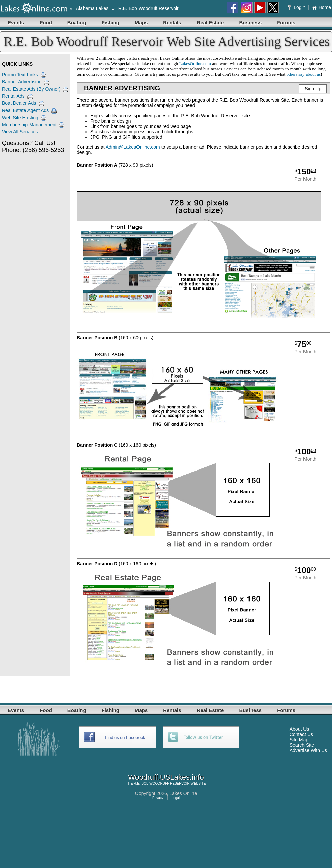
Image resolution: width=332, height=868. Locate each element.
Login (297, 7)
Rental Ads (13, 96)
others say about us (303, 74)
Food (46, 23)
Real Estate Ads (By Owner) (31, 89)
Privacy (158, 798)
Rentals (172, 23)
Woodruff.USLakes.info (166, 777)
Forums (286, 23)
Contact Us (301, 734)
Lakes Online (183, 793)
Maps (141, 23)
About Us (299, 729)
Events (16, 23)
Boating (77, 23)
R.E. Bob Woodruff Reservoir (149, 8)
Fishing (110, 23)
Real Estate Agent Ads (25, 110)
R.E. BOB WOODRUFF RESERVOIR (162, 783)
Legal (176, 798)
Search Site (302, 745)
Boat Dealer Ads (19, 103)
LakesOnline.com (195, 63)
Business (250, 23)
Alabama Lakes (92, 8)
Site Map (299, 740)
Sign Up (313, 89)
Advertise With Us (308, 750)
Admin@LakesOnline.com (133, 147)
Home (321, 7)
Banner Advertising (22, 82)
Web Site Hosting (20, 118)
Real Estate (210, 23)
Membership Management (29, 125)
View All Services (20, 132)
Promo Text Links (20, 75)
